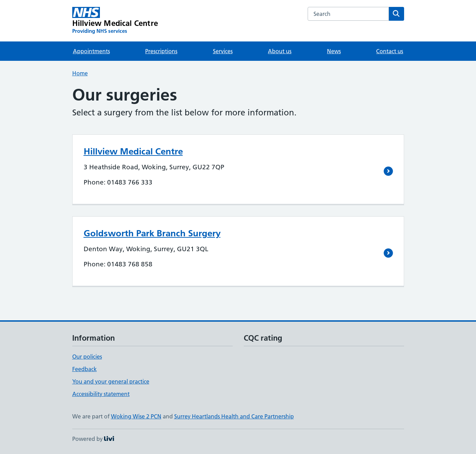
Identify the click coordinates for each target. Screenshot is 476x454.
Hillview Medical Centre (133, 151)
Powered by (93, 439)
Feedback (85, 369)
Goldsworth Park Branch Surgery (152, 233)
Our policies (87, 357)
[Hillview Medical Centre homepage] (115, 21)
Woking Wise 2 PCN (136, 416)
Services (223, 51)
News (334, 51)
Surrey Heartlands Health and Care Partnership (234, 416)
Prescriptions (161, 51)
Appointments (91, 51)
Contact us (390, 51)
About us (280, 51)
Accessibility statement (101, 394)
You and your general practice (111, 381)
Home (80, 73)
